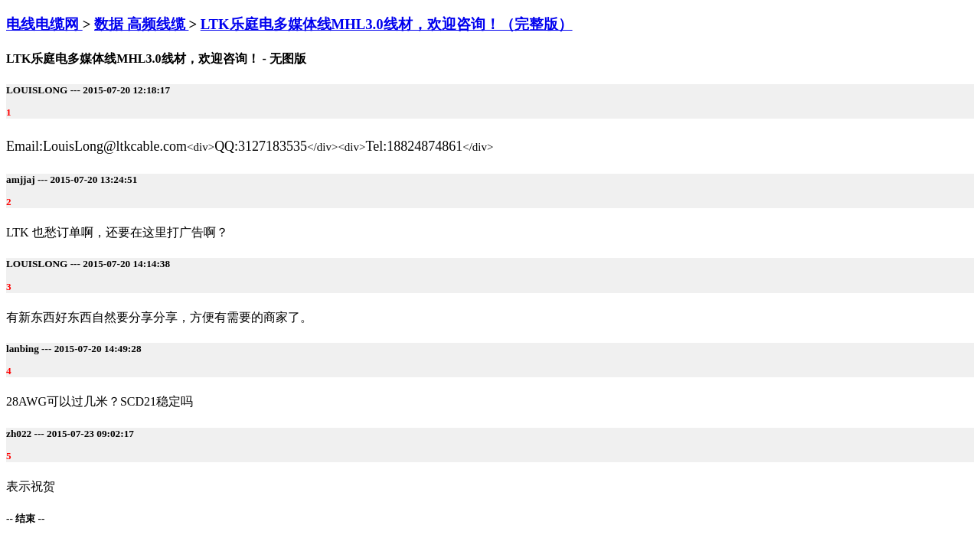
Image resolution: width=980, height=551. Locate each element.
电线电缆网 (44, 24)
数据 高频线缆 (141, 24)
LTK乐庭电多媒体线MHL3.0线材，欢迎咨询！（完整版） (387, 24)
